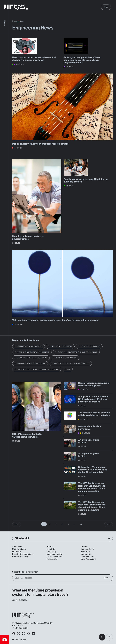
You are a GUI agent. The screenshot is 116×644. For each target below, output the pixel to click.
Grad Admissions (88, 559)
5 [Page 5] (68, 524)
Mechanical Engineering (66, 358)
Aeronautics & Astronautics (30, 346)
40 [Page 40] (81, 524)
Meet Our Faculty (54, 554)
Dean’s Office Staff (55, 557)
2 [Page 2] (50, 524)
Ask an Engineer (21, 600)
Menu (106, 7)
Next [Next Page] (109, 524)
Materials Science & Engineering (32, 358)
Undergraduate (19, 549)
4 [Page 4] (62, 524)
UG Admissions (88, 557)
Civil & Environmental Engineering (33, 352)
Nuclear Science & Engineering (31, 363)
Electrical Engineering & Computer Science (77, 352)
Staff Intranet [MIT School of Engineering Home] (19, 640)
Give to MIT (62, 538)
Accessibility (52, 559)
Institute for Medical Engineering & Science (38, 369)
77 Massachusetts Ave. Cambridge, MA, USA (32, 623)
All (69, 369)
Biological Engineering (62, 346)
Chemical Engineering (90, 346)
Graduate (16, 552)
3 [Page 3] (56, 524)
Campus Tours (87, 549)
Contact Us (86, 554)
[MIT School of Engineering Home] (16, 7)
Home (14, 21)
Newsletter (86, 552)
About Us (51, 549)
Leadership (52, 552)
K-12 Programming (20, 557)
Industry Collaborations (23, 554)
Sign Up (107, 578)
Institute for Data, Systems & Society (72, 363)
